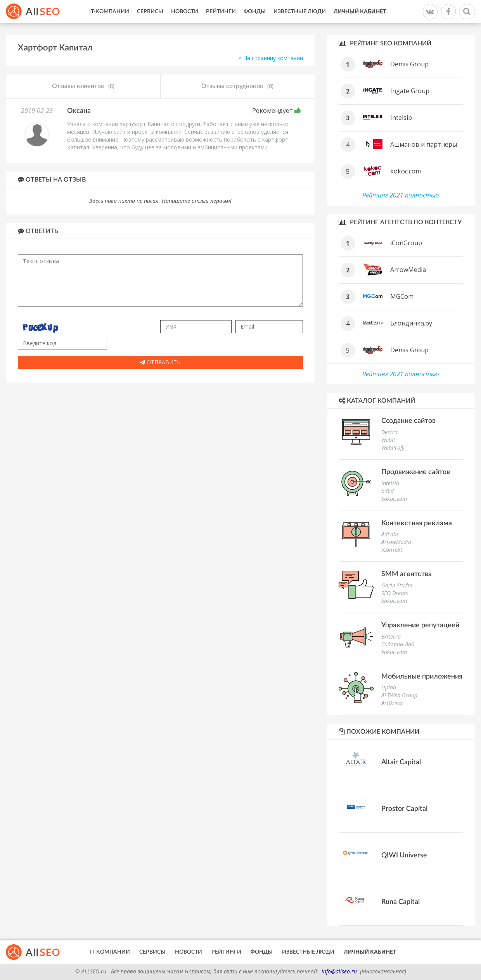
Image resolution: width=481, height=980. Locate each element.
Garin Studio (397, 585)
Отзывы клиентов (83, 87)
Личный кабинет (360, 12)
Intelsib (401, 118)
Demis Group (409, 64)
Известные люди (300, 12)
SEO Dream (395, 593)
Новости (185, 12)
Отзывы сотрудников (237, 87)
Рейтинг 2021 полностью (401, 195)
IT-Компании (109, 12)
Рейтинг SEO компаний (385, 43)
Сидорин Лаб (398, 644)
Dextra (389, 432)
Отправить (160, 362)
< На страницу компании (271, 58)
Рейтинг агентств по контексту (400, 222)
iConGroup (406, 243)
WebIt (388, 440)
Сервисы (150, 12)
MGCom (402, 296)
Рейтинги (221, 12)
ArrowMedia (408, 270)
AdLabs (390, 534)
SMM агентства (407, 574)
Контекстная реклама (417, 523)
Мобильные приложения (422, 677)
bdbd (388, 491)
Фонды (255, 12)
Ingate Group (410, 91)
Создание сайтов (408, 421)
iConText (392, 550)
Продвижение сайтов (416, 472)
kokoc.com (406, 171)
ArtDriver (392, 703)
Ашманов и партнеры (424, 144)
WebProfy (393, 448)
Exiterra (391, 636)
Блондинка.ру (411, 323)
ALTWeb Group (399, 695)
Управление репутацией (420, 625)
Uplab (389, 687)
